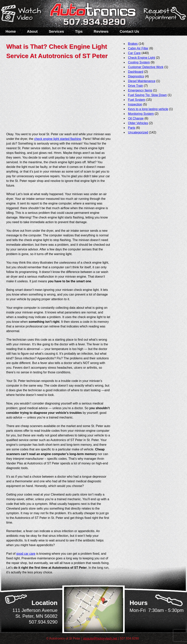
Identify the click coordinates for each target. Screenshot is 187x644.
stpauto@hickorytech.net (100, 638)
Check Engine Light (142, 58)
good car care (26, 554)
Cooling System (139, 62)
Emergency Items (140, 90)
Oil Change (136, 118)
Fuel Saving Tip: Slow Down (147, 95)
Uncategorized (138, 132)
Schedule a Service (164, 16)
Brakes (133, 44)
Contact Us (129, 31)
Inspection (135, 104)
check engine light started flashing (58, 139)
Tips (79, 31)
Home (11, 31)
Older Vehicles (138, 123)
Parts (132, 128)
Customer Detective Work (146, 67)
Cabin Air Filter (138, 48)
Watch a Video (23, 14)
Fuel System (137, 100)
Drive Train (135, 86)
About (32, 31)
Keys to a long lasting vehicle (148, 109)
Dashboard (136, 72)
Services (56, 31)
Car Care (134, 53)
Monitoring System (141, 114)
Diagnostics (136, 76)
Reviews (101, 31)
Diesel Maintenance (142, 81)
